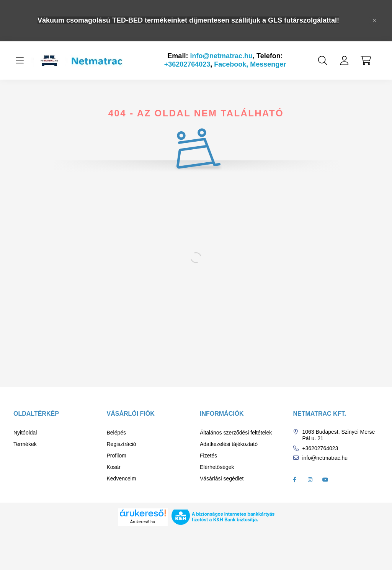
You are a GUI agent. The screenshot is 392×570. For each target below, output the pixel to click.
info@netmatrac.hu (221, 56)
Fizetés (208, 456)
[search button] (323, 60)
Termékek (25, 444)
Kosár (114, 467)
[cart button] (366, 60)
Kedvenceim (122, 479)
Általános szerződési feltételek (236, 433)
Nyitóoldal (25, 433)
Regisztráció (122, 444)
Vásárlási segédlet (222, 479)
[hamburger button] (20, 60)
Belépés (117, 433)
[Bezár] (374, 21)
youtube (325, 480)
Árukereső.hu (143, 522)
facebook (295, 480)
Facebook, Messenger (250, 64)
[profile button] (344, 60)
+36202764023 (187, 64)
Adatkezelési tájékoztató (229, 444)
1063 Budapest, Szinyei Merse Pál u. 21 (339, 435)
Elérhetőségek (217, 467)
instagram (310, 480)
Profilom (117, 456)
